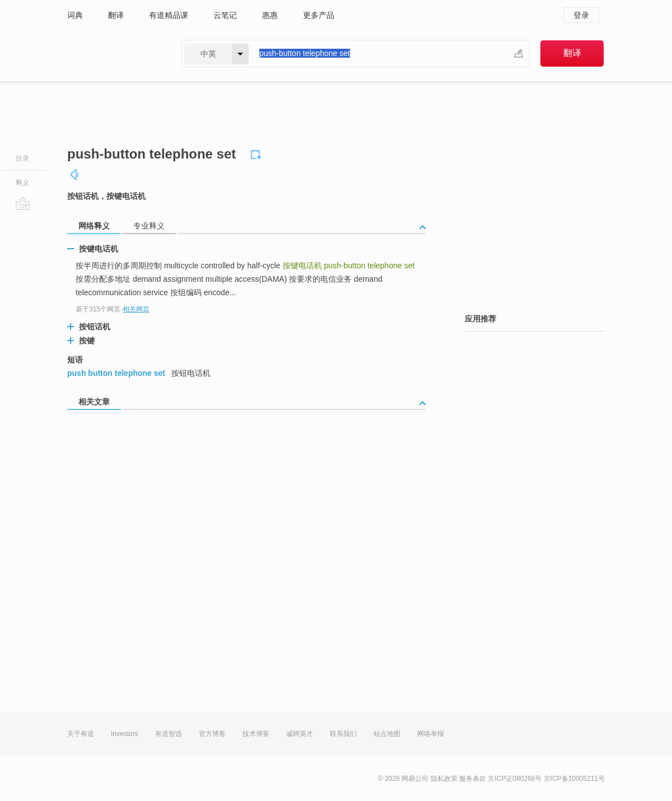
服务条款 (473, 779)
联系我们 (343, 734)
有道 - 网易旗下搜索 (113, 53)
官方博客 (212, 734)
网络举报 (431, 734)
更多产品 (319, 15)
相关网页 (136, 309)
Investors (125, 734)
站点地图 (387, 734)
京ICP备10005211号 (574, 779)
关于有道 (81, 734)
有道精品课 (169, 15)
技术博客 (256, 734)
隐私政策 (444, 779)
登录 (581, 15)
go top (23, 203)
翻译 (116, 15)
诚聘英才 (300, 734)
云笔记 (225, 15)
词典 (75, 15)
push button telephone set (116, 373)
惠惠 (270, 15)
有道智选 (169, 734)
